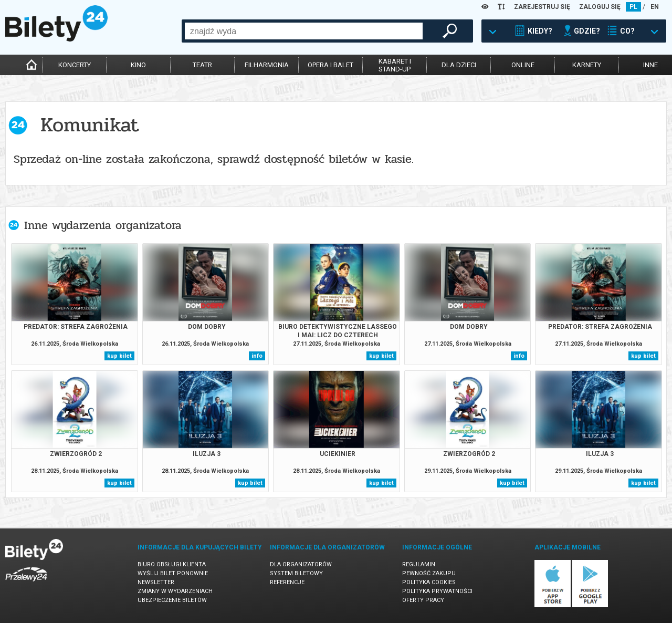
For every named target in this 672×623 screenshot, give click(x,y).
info (257, 356)
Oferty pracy (423, 600)
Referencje (287, 582)
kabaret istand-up (395, 65)
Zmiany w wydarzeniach (175, 591)
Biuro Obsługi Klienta (172, 564)
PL (633, 7)
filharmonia (267, 65)
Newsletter (156, 582)
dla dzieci (459, 65)
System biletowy (296, 573)
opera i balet (330, 65)
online (523, 65)
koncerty (75, 65)
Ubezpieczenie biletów (172, 600)
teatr (202, 65)
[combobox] (304, 31)
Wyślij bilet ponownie (173, 573)
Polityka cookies (429, 582)
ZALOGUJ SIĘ (600, 7)
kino (138, 65)
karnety (587, 65)
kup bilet (119, 356)
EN (655, 7)
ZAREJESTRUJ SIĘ (542, 7)
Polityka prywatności (437, 591)
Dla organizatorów (301, 564)
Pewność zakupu (429, 573)
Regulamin (419, 564)
